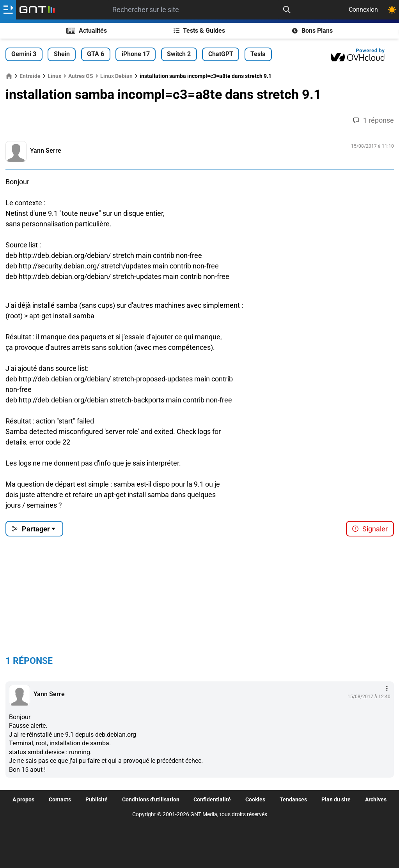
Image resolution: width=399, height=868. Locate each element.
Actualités (87, 31)
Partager (34, 529)
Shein (62, 54)
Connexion (363, 10)
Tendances (293, 799)
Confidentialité (212, 799)
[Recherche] (287, 10)
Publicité (97, 799)
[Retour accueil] (37, 10)
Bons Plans (312, 31)
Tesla (258, 54)
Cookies (255, 799)
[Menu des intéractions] (387, 688)
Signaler (370, 529)
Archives (376, 799)
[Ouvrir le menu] (8, 10)
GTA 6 (96, 54)
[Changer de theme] (392, 10)
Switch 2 (179, 54)
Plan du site (336, 799)
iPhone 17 (136, 54)
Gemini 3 (24, 54)
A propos (23, 799)
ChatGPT (221, 54)
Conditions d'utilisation (151, 799)
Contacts (60, 799)
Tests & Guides (199, 31)
